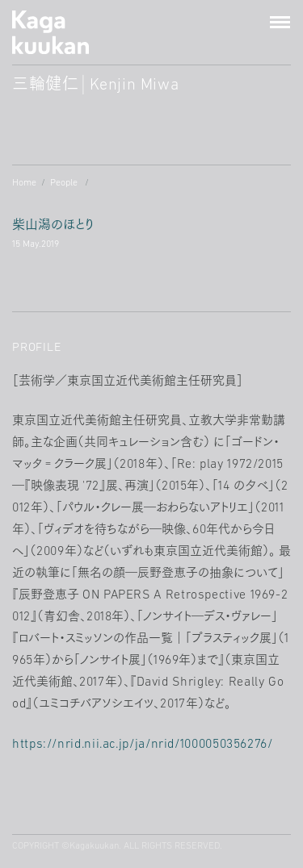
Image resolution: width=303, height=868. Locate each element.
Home (24, 183)
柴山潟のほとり (53, 236)
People (64, 183)
